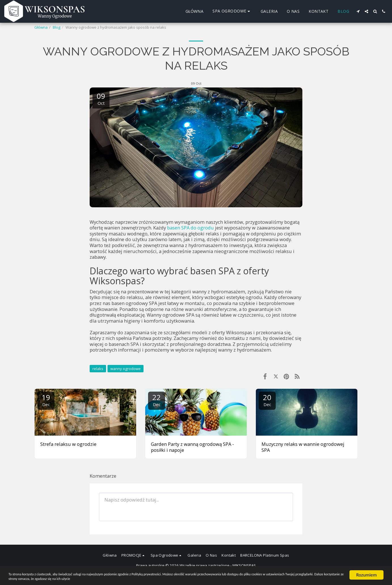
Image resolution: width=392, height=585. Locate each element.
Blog (57, 27)
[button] (358, 11)
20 (267, 400)
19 (46, 400)
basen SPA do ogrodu (190, 228)
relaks (98, 369)
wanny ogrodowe (126, 369)
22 (157, 400)
